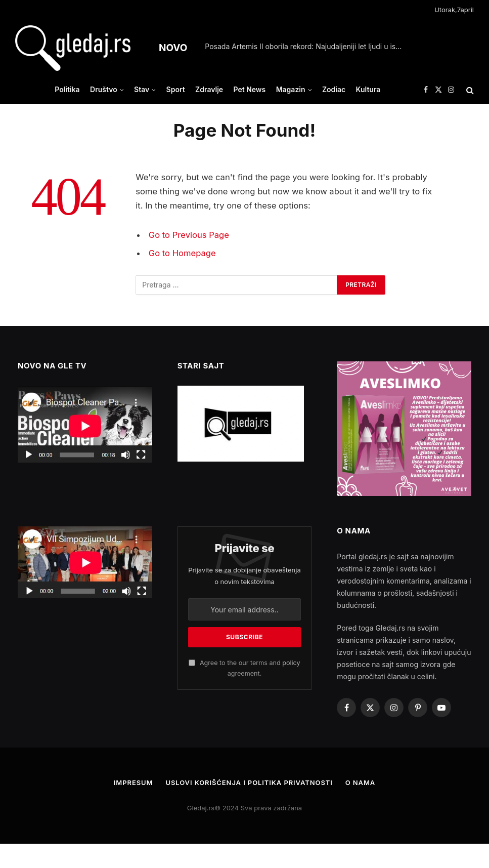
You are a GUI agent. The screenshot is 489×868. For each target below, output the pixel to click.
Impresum (134, 782)
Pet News (249, 89)
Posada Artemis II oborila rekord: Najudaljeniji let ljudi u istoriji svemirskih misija (306, 46)
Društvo (104, 89)
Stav (142, 89)
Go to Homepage (182, 253)
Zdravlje (209, 89)
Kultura (368, 89)
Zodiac (334, 89)
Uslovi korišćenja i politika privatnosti (249, 782)
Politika (67, 89)
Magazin (291, 89)
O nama (361, 782)
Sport (176, 89)
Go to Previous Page (189, 235)
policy (291, 663)
